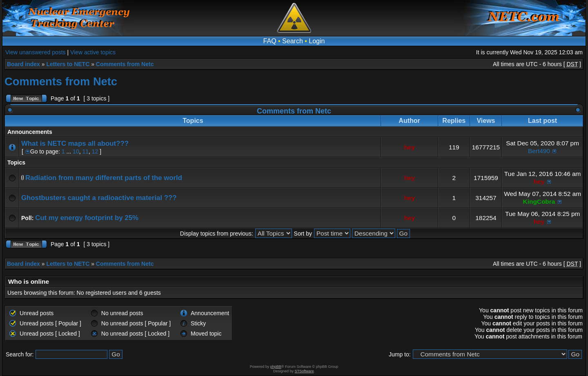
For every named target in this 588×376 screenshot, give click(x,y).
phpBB (276, 367)
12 (95, 151)
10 (76, 151)
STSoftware (304, 371)
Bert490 (539, 151)
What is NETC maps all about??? (75, 144)
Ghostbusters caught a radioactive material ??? (99, 198)
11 (85, 151)
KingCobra (539, 201)
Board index (23, 64)
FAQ (270, 41)
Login (317, 41)
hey (410, 147)
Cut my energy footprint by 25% (87, 218)
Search (293, 41)
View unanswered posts (36, 52)
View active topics (93, 52)
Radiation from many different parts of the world (104, 178)
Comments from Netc (125, 64)
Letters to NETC (68, 64)
